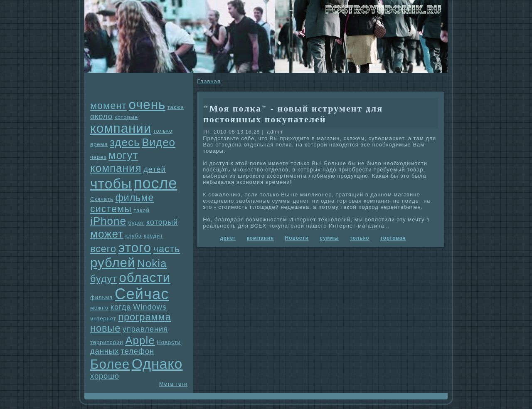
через (98, 157)
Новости (169, 342)
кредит (154, 236)
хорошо (105, 376)
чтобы (111, 183)
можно (99, 308)
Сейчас (142, 294)
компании (121, 128)
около (101, 117)
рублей (113, 263)
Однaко (157, 364)
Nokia (152, 263)
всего (103, 249)
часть (167, 249)
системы (111, 209)
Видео (159, 142)
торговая (393, 238)
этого (135, 248)
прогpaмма (144, 317)
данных (105, 351)
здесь (125, 142)
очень (147, 105)
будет (137, 223)
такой (141, 210)
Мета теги (173, 384)
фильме (134, 198)
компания (116, 168)
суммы (329, 238)
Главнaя (209, 81)
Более (110, 364)
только (163, 131)
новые (105, 328)
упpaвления (145, 329)
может (107, 234)
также (176, 107)
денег (228, 238)
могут (123, 155)
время (99, 144)
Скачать (102, 199)
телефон (138, 351)
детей (155, 169)
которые (127, 117)
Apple (140, 340)
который (162, 222)
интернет (103, 319)
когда (121, 307)
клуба (134, 236)
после (156, 183)
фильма (101, 297)
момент (108, 106)
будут (104, 279)
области (145, 278)
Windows (150, 307)
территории (107, 342)
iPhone (108, 221)
